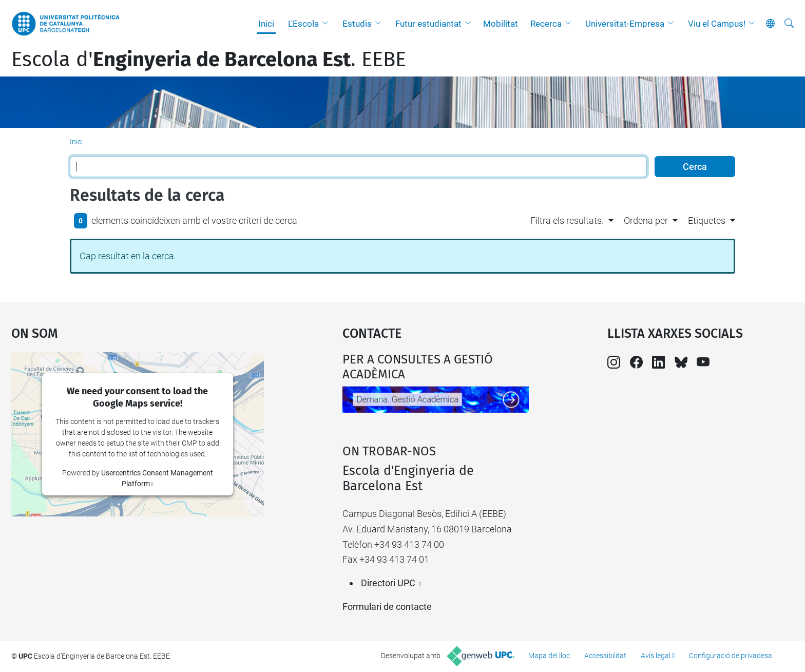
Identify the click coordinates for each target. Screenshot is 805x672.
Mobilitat (501, 24)
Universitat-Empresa (625, 24)
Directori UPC (388, 583)
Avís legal (656, 656)
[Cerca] (789, 24)
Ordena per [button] (646, 220)
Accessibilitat (605, 656)
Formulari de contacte (387, 607)
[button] (328, 24)
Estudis (357, 24)
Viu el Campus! (717, 24)
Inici (266, 24)
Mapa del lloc (549, 656)
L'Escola (303, 24)
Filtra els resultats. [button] (567, 220)
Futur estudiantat (428, 24)
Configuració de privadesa (731, 656)
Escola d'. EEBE (209, 60)
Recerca (546, 24)
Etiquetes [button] (707, 220)
